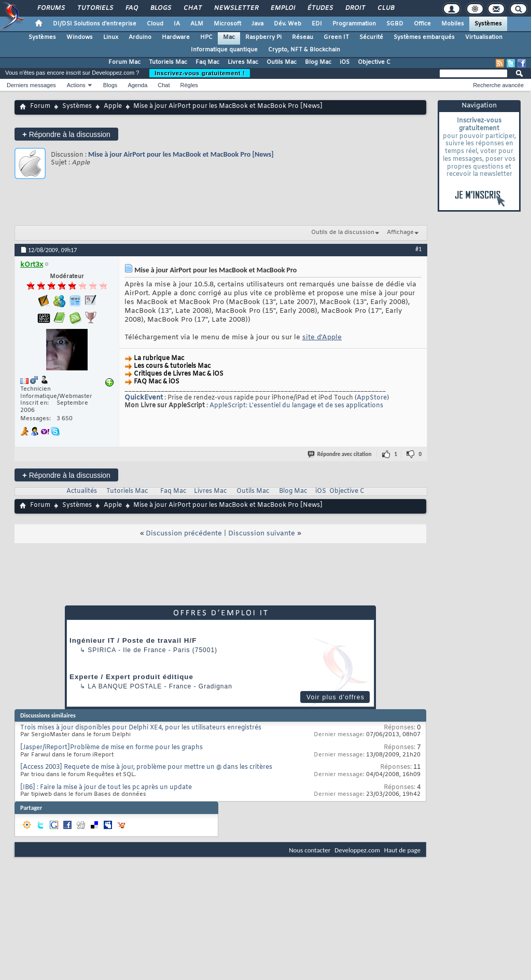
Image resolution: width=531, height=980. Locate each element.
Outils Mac (282, 62)
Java (257, 24)
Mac (229, 37)
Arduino (140, 37)
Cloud (155, 24)
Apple (113, 106)
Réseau (303, 37)
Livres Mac (243, 62)
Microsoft (227, 24)
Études (320, 8)
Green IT (336, 37)
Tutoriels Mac (168, 62)
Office (422, 24)
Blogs (160, 8)
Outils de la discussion (343, 232)
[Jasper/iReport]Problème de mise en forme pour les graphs (111, 748)
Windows (80, 37)
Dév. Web (288, 24)
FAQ (131, 8)
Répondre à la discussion (66, 134)
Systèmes (488, 24)
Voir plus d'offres (336, 697)
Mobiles (453, 24)
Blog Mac (318, 62)
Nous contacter (310, 850)
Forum (40, 106)
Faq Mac (207, 62)
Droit (355, 8)
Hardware (176, 37)
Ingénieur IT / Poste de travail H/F (133, 640)
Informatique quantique (224, 50)
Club (385, 8)
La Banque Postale (125, 686)
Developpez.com (357, 850)
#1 (418, 249)
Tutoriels (95, 8)
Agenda (137, 85)
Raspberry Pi (263, 37)
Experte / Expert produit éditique (131, 677)
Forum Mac (124, 62)
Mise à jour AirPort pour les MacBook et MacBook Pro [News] (181, 154)
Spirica (102, 650)
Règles (189, 85)
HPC (206, 37)
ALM (197, 24)
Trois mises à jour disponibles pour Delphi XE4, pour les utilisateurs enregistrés (141, 728)
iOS (345, 62)
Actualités (82, 491)
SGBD (395, 24)
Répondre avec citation (340, 454)
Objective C (374, 62)
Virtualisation (484, 37)
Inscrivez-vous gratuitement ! (200, 73)
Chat (192, 8)
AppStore (372, 398)
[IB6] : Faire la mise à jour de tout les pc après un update (106, 788)
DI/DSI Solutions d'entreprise (95, 24)
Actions (76, 85)
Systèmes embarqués (424, 37)
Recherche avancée (498, 85)
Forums (51, 8)
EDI (317, 24)
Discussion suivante (262, 534)
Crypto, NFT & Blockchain (304, 50)
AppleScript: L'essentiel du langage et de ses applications (296, 406)
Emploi (282, 8)
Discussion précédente (184, 534)
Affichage (400, 232)
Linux (111, 37)
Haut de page (402, 850)
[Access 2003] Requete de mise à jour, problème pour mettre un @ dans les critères (146, 767)
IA (177, 24)
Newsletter (236, 8)
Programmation (354, 24)
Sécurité (371, 37)
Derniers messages (31, 85)
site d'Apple (322, 337)
